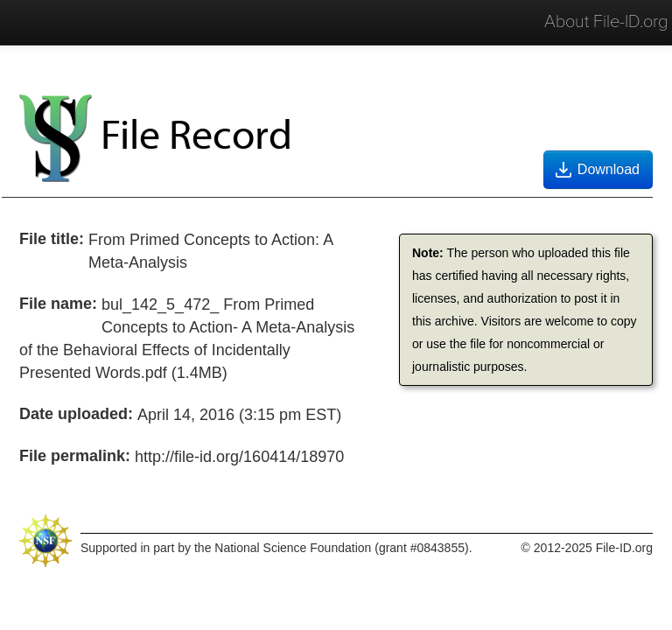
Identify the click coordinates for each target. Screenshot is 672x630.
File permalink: (75, 456)
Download (596, 170)
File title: (52, 239)
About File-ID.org (606, 22)
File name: (58, 304)
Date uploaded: (76, 414)
